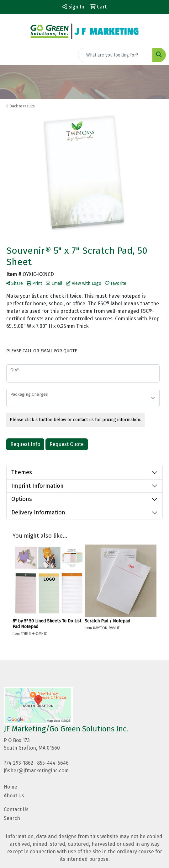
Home (11, 787)
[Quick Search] (115, 55)
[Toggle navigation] (10, 55)
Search (12, 818)
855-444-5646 (53, 763)
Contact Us (16, 809)
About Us (14, 796)
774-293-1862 (18, 763)
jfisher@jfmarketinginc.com (36, 770)
